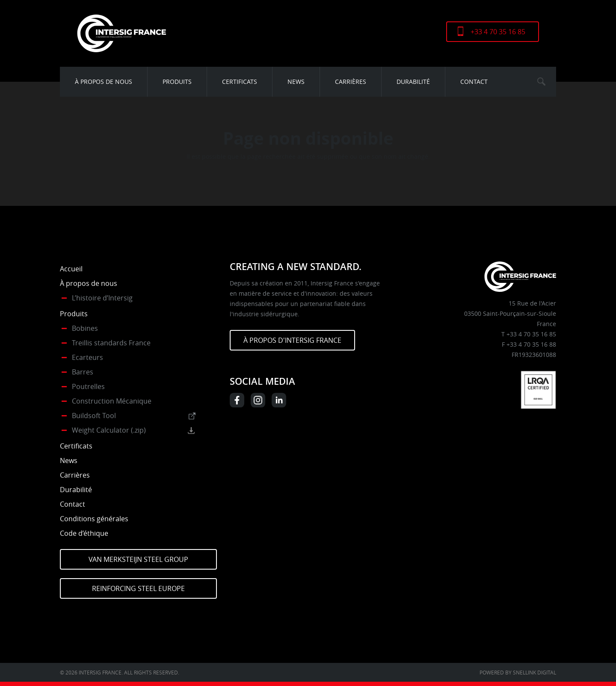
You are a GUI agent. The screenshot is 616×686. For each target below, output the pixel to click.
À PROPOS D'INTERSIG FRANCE (292, 340)
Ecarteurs (87, 357)
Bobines (85, 328)
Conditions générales (94, 519)
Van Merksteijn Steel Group (138, 559)
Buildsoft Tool (94, 416)
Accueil (71, 269)
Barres (83, 372)
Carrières (351, 82)
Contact (474, 82)
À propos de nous (104, 82)
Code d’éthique (84, 533)
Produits (177, 82)
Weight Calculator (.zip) (109, 430)
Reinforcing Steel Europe (138, 588)
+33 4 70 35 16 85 (498, 32)
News (296, 82)
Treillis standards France (111, 343)
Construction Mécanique (112, 401)
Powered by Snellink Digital (518, 672)
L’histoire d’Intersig (102, 298)
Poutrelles (88, 386)
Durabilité (413, 82)
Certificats (240, 82)
